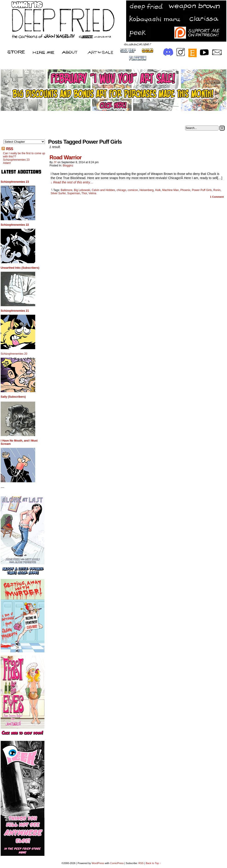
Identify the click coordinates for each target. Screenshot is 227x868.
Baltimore (67, 190)
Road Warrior (65, 157)
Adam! (7, 163)
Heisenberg (147, 190)
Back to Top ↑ (153, 863)
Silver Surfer (58, 193)
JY (55, 162)
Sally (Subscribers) (13, 397)
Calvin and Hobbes (103, 190)
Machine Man (171, 190)
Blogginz (68, 166)
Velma (92, 193)
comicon (133, 190)
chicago (121, 190)
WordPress (98, 863)
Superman (74, 193)
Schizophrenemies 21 (15, 311)
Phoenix (185, 190)
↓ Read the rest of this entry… (72, 182)
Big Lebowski (82, 190)
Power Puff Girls (202, 190)
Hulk (158, 190)
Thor (84, 193)
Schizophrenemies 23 (16, 160)
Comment (217, 197)
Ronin (217, 190)
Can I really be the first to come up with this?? (24, 155)
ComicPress (117, 863)
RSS (9, 149)
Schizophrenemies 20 (14, 354)
